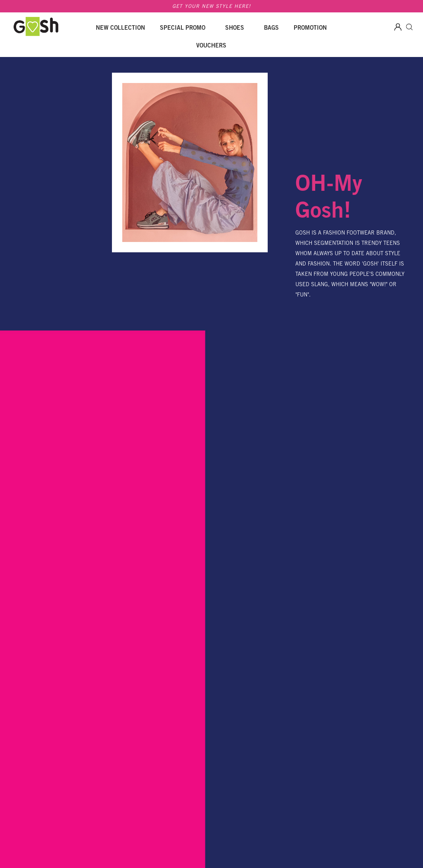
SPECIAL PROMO (183, 28)
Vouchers (211, 46)
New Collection (120, 28)
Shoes (235, 28)
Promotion (310, 28)
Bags (271, 28)
